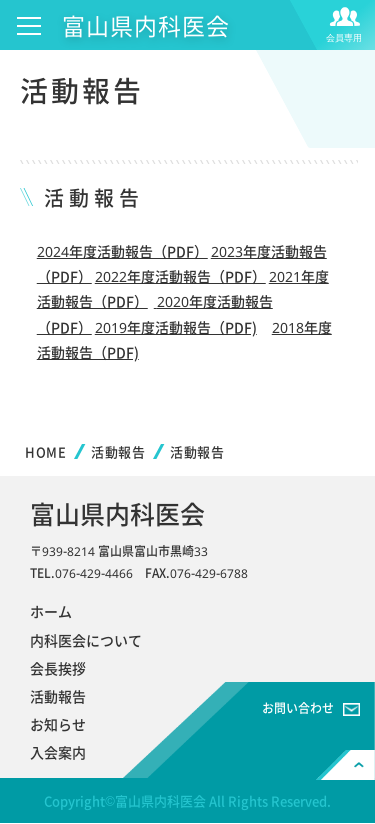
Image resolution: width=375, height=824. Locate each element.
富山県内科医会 (146, 25)
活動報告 (118, 451)
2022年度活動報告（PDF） (180, 276)
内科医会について (86, 640)
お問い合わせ (298, 708)
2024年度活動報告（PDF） (122, 251)
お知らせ (58, 724)
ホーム (51, 611)
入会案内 (58, 752)
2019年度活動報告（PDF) (176, 327)
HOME (45, 451)
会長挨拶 (58, 668)
